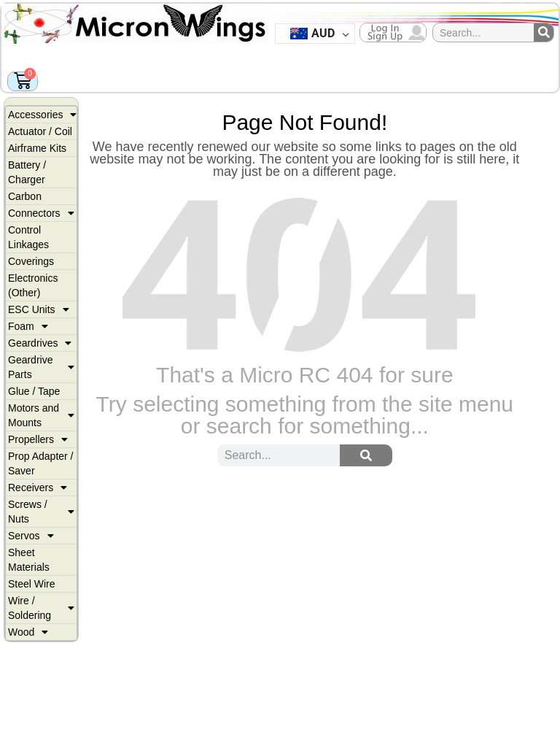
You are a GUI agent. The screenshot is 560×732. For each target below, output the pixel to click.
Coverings (31, 261)
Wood (28, 632)
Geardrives (40, 343)
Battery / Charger (27, 172)
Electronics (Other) (33, 285)
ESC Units (39, 309)
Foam (28, 326)
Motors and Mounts (41, 415)
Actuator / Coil (40, 131)
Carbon (25, 196)
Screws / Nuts (41, 512)
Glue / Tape (34, 391)
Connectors (41, 213)
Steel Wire (32, 584)
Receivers (38, 488)
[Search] (544, 32)
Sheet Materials (29, 560)
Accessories (42, 115)
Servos (31, 536)
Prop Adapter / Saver (41, 463)
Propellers (38, 439)
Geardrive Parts (41, 367)
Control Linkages (28, 237)
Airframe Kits (37, 148)
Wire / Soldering (41, 608)
